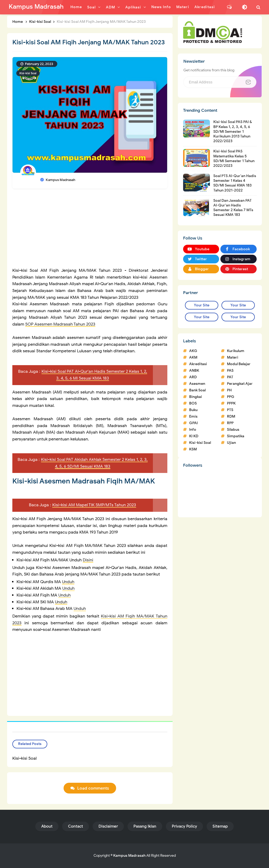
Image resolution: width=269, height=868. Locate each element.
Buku (193, 410)
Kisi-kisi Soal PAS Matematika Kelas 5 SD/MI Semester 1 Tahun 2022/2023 (234, 158)
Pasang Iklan (145, 826)
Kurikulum (236, 351)
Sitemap (220, 826)
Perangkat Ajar (240, 384)
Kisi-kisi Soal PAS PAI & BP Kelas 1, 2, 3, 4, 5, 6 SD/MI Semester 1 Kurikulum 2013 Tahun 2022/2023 (233, 131)
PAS (230, 371)
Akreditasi (198, 364)
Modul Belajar (239, 364)
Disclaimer (108, 826)
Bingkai (196, 397)
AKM (193, 357)
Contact (76, 826)
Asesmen (197, 384)
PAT (230, 377)
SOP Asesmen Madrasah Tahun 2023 (60, 324)
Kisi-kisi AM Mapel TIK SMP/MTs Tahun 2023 (94, 505)
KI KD (194, 436)
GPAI (193, 423)
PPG (231, 397)
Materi (233, 357)
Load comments (93, 788)
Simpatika (236, 436)
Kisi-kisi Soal (28, 73)
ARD (193, 377)
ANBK (194, 371)
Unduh (68, 582)
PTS (230, 410)
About (47, 826)
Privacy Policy (184, 826)
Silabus (233, 430)
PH (229, 390)
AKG (193, 351)
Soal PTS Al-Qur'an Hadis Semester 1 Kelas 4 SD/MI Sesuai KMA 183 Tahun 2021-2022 (235, 183)
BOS (193, 403)
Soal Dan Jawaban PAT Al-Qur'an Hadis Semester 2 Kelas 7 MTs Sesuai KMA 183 (233, 208)
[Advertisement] (90, 231)
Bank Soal (197, 390)
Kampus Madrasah (129, 856)
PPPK (231, 403)
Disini (88, 560)
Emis (193, 416)
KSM (193, 449)
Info (193, 430)
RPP (230, 423)
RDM (231, 416)
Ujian (231, 443)
